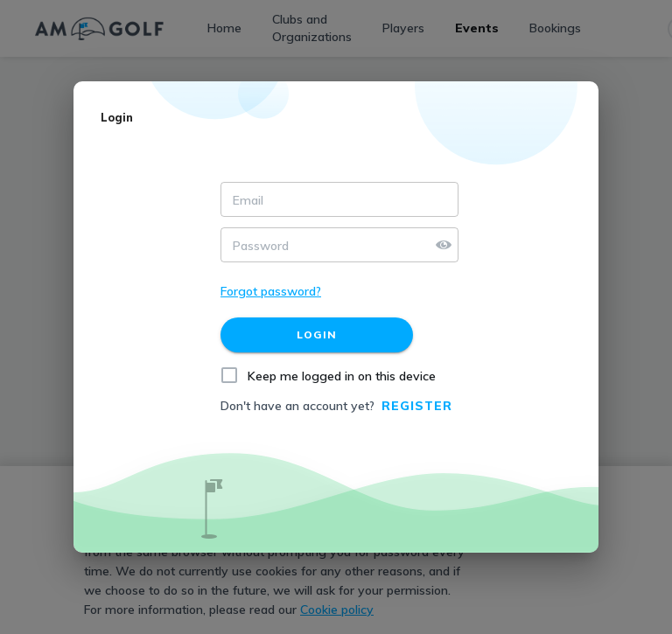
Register (417, 406)
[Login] (317, 335)
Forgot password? (271, 291)
